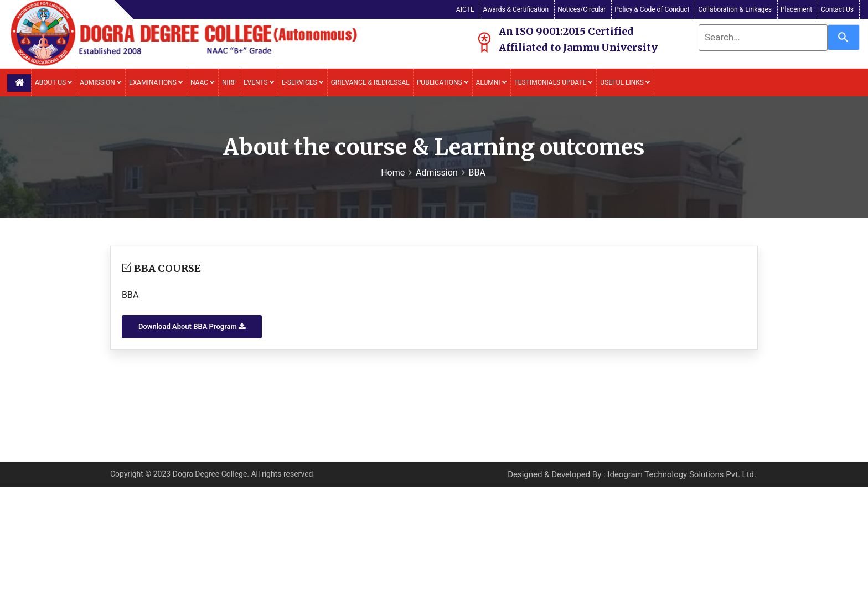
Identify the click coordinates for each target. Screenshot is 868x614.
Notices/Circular (582, 9)
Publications (443, 82)
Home (393, 172)
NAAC (203, 82)
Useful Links (625, 82)
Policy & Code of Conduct (652, 9)
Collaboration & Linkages (735, 9)
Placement (796, 9)
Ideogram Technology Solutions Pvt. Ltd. (682, 474)
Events (259, 82)
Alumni (492, 82)
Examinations (156, 82)
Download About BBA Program (192, 326)
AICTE (465, 9)
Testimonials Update (554, 82)
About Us (54, 82)
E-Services (303, 82)
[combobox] (763, 38)
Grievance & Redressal (370, 82)
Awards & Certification (516, 9)
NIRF (229, 82)
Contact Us (837, 9)
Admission (101, 82)
